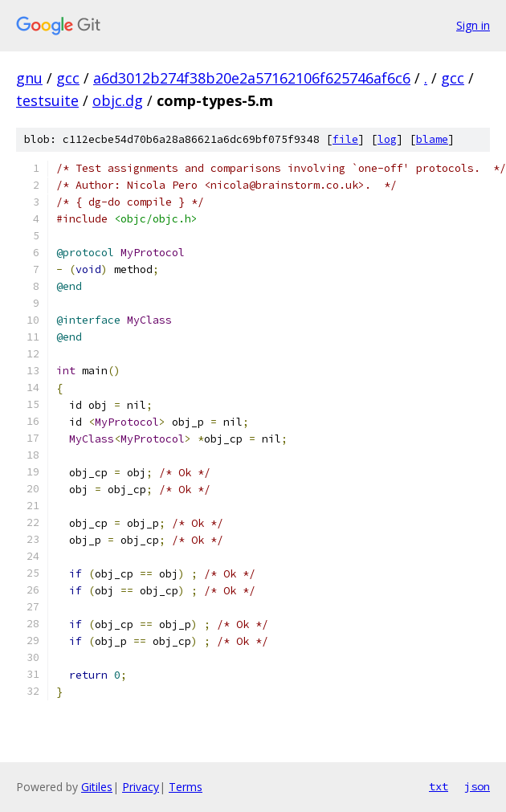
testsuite (47, 100)
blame (432, 139)
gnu (29, 78)
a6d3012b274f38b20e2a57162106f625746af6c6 (252, 78)
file (345, 139)
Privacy (141, 787)
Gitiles (97, 787)
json (477, 786)
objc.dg (118, 100)
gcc (68, 78)
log (387, 139)
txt (439, 786)
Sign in (473, 25)
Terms (186, 787)
